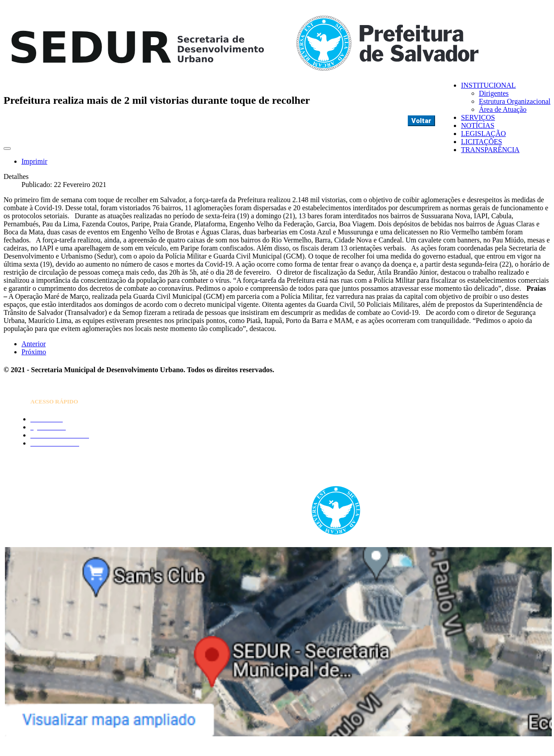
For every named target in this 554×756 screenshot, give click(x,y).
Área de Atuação (503, 109)
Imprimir (34, 161)
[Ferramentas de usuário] (7, 149)
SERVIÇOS (478, 117)
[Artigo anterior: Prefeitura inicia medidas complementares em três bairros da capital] (34, 344)
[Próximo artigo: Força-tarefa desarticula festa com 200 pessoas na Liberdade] (34, 352)
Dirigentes (494, 93)
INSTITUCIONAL (488, 85)
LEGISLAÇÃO (483, 134)
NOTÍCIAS (478, 125)
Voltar (421, 121)
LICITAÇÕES (482, 142)
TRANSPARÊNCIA (490, 150)
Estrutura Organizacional (515, 101)
